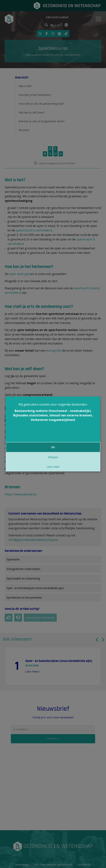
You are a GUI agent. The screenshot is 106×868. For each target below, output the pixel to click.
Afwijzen (53, 457)
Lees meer (53, 467)
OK (53, 447)
